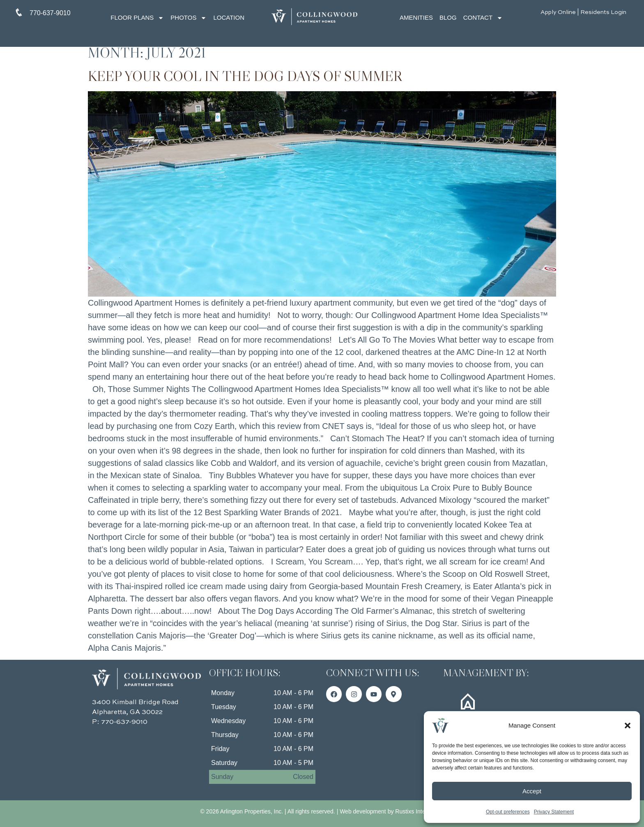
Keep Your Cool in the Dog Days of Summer (245, 76)
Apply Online (558, 12)
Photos (189, 18)
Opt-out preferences (508, 812)
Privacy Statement (554, 812)
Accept (532, 791)
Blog (448, 17)
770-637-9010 (124, 722)
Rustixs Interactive (419, 811)
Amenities (416, 17)
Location (229, 17)
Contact (483, 18)
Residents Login (603, 12)
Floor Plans (137, 18)
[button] (628, 726)
